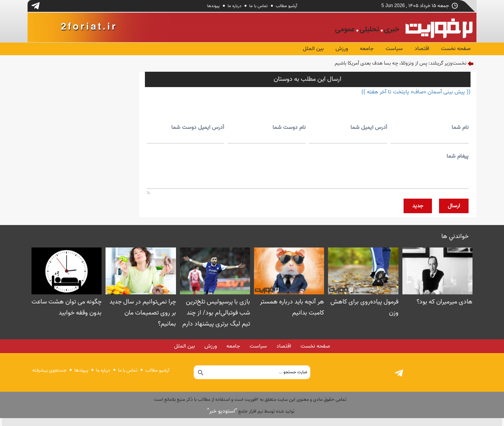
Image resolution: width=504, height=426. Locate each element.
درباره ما (234, 6)
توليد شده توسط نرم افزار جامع (251, 411)
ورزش (342, 49)
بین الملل (313, 49)
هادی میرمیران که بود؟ (445, 302)
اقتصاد (422, 49)
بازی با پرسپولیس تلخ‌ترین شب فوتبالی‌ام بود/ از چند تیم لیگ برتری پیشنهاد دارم (216, 313)
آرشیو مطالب (286, 6)
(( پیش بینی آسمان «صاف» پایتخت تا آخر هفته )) (416, 92)
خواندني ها (455, 236)
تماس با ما (258, 6)
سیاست (394, 49)
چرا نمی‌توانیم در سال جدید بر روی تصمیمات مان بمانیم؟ (143, 313)
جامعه (367, 49)
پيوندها (213, 6)
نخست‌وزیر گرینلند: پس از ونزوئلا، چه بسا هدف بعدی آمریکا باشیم (401, 63)
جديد (418, 206)
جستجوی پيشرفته (49, 370)
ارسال (454, 206)
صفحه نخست (456, 49)
